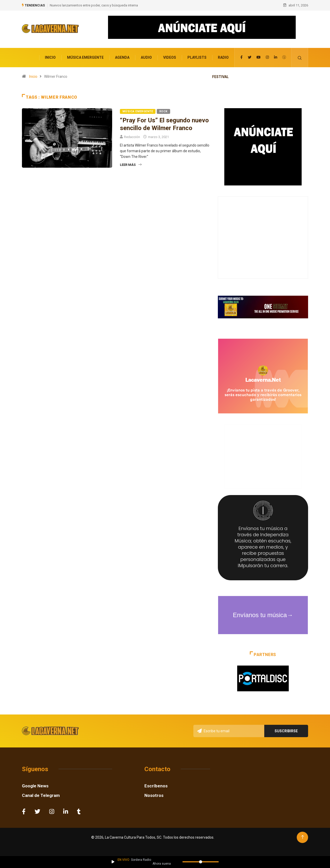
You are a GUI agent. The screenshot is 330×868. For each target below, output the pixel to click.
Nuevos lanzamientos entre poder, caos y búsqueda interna (94, 5)
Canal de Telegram (41, 795)
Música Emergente (85, 57)
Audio (146, 57)
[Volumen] (201, 862)
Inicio (50, 57)
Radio (223, 57)
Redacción (132, 137)
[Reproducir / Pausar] (113, 862)
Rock (163, 111)
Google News (35, 785)
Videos (170, 57)
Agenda (122, 57)
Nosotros (154, 795)
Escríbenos (156, 785)
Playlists (197, 57)
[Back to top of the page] (303, 837)
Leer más (131, 164)
